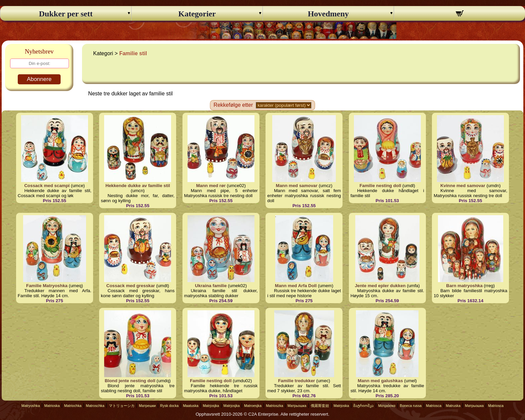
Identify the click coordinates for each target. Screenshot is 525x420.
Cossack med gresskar (131, 286)
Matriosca (434, 406)
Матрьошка (297, 406)
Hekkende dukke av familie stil (138, 186)
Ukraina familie (211, 286)
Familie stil (133, 53)
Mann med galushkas (381, 381)
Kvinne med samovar (463, 186)
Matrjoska (341, 406)
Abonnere (39, 79)
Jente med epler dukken (380, 286)
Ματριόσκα (387, 406)
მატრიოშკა (363, 406)
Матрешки (147, 406)
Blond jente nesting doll (130, 381)
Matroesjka (253, 406)
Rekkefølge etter (233, 105)
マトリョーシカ (122, 406)
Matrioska (52, 406)
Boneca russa (411, 406)
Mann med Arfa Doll (296, 286)
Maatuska (191, 406)
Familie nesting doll (380, 186)
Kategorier (197, 14)
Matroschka (95, 406)
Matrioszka (275, 406)
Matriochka (73, 406)
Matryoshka (31, 406)
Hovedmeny (328, 14)
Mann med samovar (297, 186)
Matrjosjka (211, 406)
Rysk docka (169, 406)
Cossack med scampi (47, 186)
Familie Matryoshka (47, 286)
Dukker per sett (66, 14)
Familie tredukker (296, 381)
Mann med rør (211, 186)
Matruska (453, 406)
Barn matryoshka (465, 286)
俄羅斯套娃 (320, 406)
